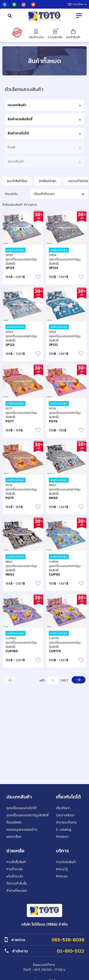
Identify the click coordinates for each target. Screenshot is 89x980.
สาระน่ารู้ (62, 869)
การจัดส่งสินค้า (66, 862)
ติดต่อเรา (62, 837)
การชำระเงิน (15, 869)
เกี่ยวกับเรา (63, 808)
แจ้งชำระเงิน (36, 34)
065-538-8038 (68, 940)
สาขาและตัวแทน (66, 822)
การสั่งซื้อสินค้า (16, 862)
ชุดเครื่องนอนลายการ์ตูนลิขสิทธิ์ (28, 815)
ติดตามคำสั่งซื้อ (17, 883)
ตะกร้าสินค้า (73, 34)
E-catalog (64, 830)
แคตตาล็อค (14, 837)
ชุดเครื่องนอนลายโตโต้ (21, 808)
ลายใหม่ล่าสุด (48, 181)
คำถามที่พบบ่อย (17, 891)
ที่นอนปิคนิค (14, 822)
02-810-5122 (70, 951)
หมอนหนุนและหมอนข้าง (22, 830)
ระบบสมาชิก (55, 34)
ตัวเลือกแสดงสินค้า (24, 89)
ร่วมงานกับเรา (65, 815)
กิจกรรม (62, 876)
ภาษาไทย (77, 4)
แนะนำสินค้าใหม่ (17, 181)
